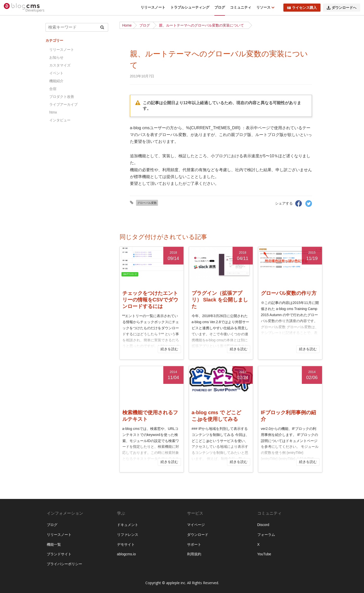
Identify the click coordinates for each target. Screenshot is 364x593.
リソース (264, 7)
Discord (263, 525)
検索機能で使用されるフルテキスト (150, 416)
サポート (194, 544)
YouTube (264, 554)
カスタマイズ (60, 65)
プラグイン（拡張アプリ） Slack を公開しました (220, 300)
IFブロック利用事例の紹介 (288, 416)
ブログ (220, 7)
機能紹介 (56, 81)
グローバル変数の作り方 (289, 293)
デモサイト (126, 544)
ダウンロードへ (342, 8)
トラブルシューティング (190, 7)
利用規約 (194, 554)
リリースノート (153, 7)
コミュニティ (241, 7)
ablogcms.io (127, 554)
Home (127, 25)
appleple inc (176, 583)
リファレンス (128, 535)
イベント (56, 73)
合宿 (53, 89)
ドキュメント (128, 525)
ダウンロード (198, 535)
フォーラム (266, 535)
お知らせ (56, 57)
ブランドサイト (59, 554)
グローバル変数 (147, 203)
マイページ (196, 525)
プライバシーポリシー (64, 564)
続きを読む (169, 349)
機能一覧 (54, 544)
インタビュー (60, 120)
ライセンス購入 (302, 8)
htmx (53, 112)
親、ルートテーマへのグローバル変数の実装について (201, 25)
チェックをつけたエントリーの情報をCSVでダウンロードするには (150, 300)
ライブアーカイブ (63, 104)
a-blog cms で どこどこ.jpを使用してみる (217, 416)
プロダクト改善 (62, 97)
